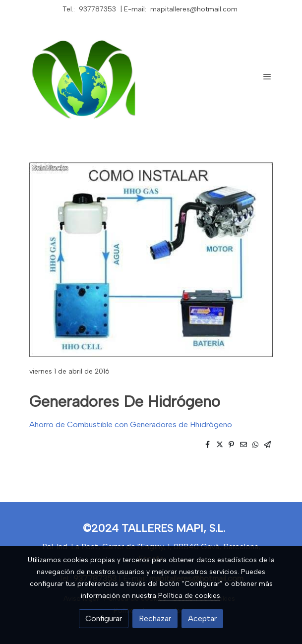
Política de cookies (189, 596)
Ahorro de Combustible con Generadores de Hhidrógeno (131, 424)
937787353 (97, 9)
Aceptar (202, 618)
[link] (87, 76)
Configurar (104, 618)
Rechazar (155, 618)
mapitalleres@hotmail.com (194, 9)
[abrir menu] (267, 76)
